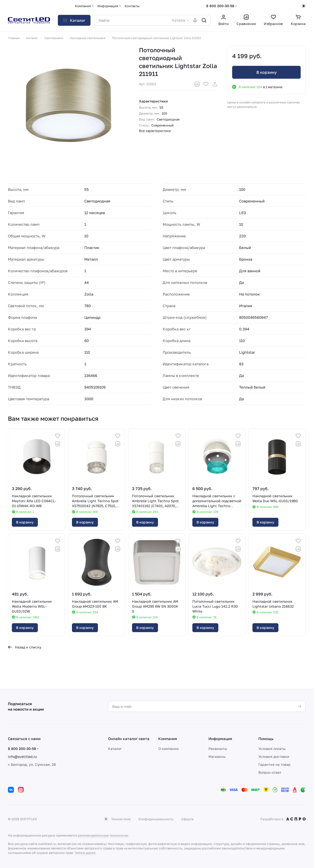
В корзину (266, 72)
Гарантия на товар (274, 764)
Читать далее (85, 853)
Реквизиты (218, 749)
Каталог (115, 749)
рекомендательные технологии (103, 835)
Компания (168, 739)
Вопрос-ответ (270, 772)
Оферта (187, 819)
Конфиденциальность (156, 819)
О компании (169, 749)
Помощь (266, 739)
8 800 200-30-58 (220, 6)
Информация (220, 739)
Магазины (217, 756)
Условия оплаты (272, 749)
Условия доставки (274, 756)
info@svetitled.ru (22, 756)
